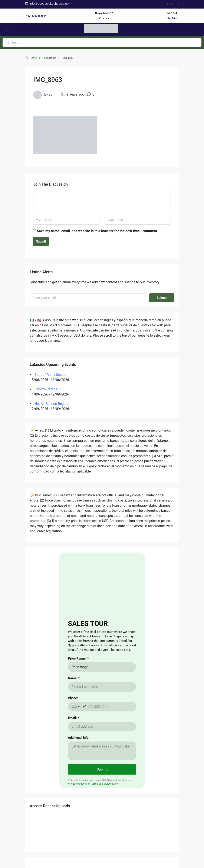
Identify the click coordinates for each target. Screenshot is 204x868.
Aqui (54, 684)
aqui (69, 706)
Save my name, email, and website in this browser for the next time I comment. (97, 231)
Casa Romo (49, 58)
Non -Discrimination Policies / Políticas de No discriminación (102, 850)
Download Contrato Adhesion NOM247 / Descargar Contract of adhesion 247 (102, 845)
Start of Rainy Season (51, 375)
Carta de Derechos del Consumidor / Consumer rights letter (102, 840)
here (38, 697)
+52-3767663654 (36, 16)
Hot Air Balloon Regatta (52, 404)
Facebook (91, 786)
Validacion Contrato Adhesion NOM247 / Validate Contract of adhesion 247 (102, 835)
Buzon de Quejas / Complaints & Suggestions (102, 830)
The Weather (152, 689)
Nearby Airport (114, 695)
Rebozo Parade (46, 389)
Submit (41, 241)
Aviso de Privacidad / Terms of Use (102, 824)
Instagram (113, 786)
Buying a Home (115, 682)
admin (54, 94)
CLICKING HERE (49, 689)
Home (33, 58)
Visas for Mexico (154, 695)
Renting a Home (115, 689)
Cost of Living (153, 682)
